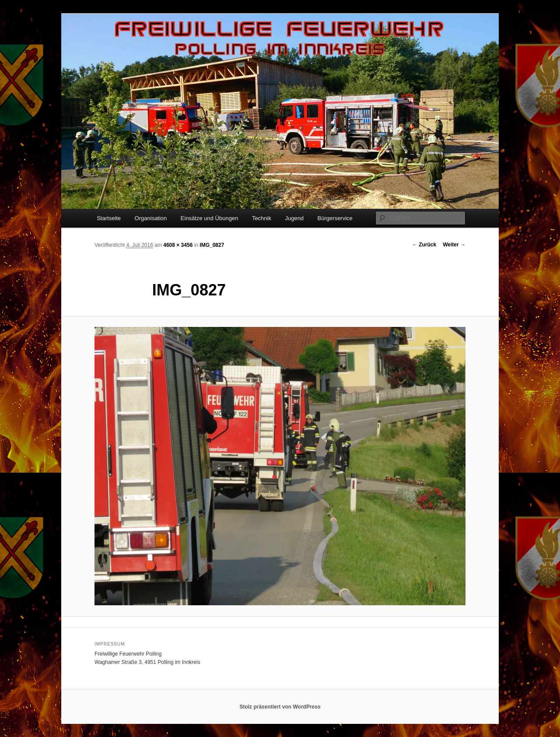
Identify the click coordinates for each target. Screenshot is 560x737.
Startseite (109, 218)
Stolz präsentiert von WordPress (280, 707)
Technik (262, 218)
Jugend (294, 218)
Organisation (151, 218)
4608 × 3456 (178, 245)
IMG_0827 (212, 245)
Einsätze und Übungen (210, 218)
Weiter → (454, 245)
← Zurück (424, 245)
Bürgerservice (335, 218)
